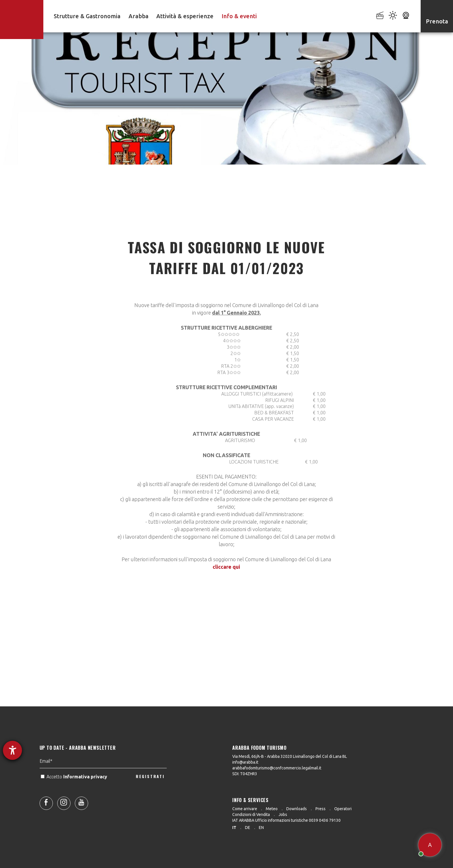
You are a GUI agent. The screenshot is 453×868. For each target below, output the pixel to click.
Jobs (283, 815)
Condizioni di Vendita (251, 815)
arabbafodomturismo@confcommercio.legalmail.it (277, 768)
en (261, 828)
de (248, 828)
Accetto (75, 795)
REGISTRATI (150, 795)
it (234, 828)
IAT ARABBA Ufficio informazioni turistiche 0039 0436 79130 (286, 820)
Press (321, 809)
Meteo (272, 809)
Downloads (297, 809)
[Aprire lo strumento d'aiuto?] (12, 750)
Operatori (343, 809)
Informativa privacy (86, 795)
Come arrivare (245, 809)
